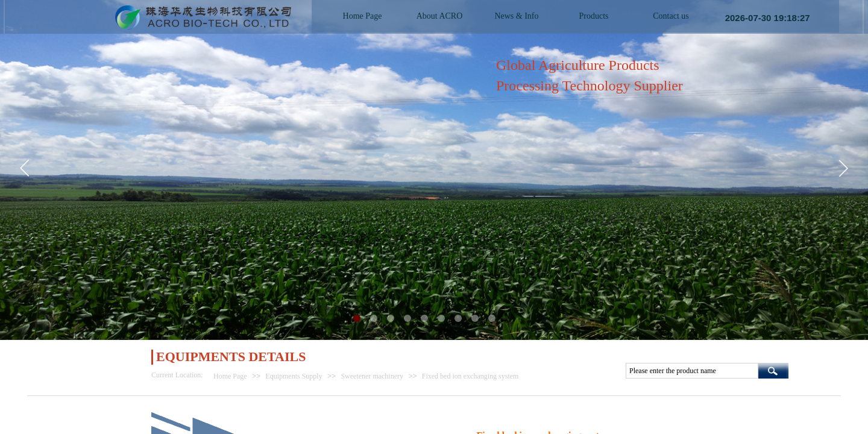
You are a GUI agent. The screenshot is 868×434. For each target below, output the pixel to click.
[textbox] (692, 371)
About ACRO (440, 16)
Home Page (230, 376)
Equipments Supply (294, 376)
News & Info (516, 16)
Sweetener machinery (372, 376)
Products (594, 16)
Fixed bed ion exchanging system (470, 376)
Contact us (671, 16)
